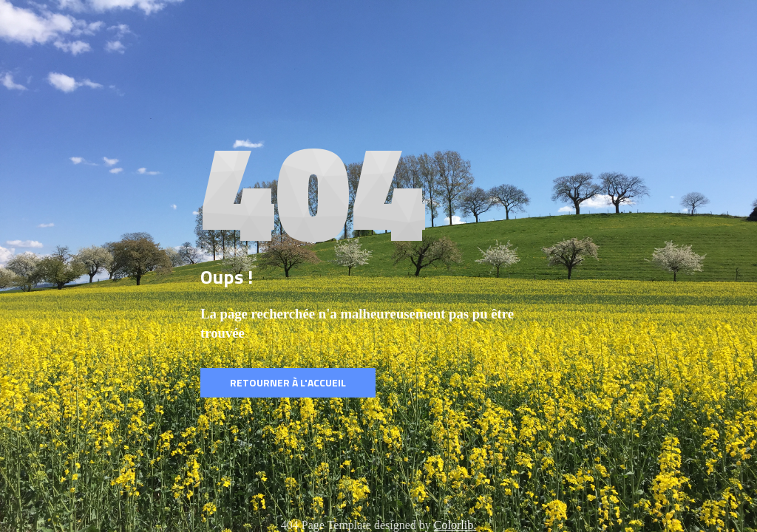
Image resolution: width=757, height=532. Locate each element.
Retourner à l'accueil (288, 382)
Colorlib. (455, 525)
